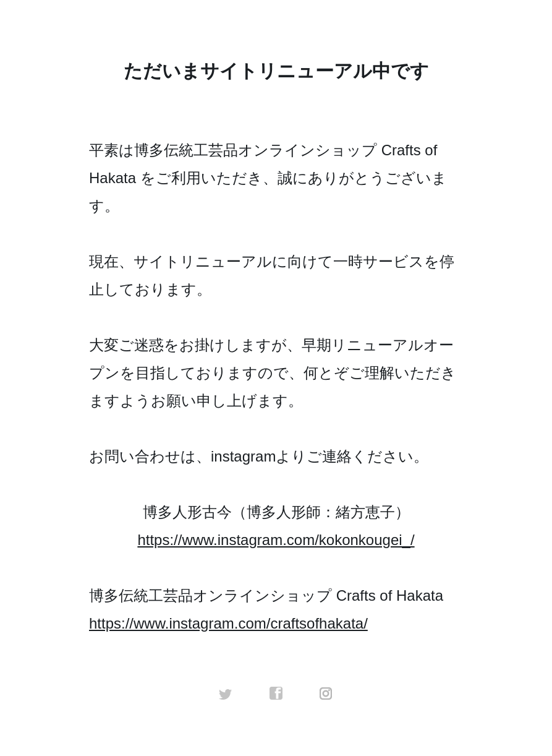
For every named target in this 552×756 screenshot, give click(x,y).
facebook (276, 694)
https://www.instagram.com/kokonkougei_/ (276, 540)
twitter (226, 694)
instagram (326, 694)
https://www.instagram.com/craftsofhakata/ (228, 623)
